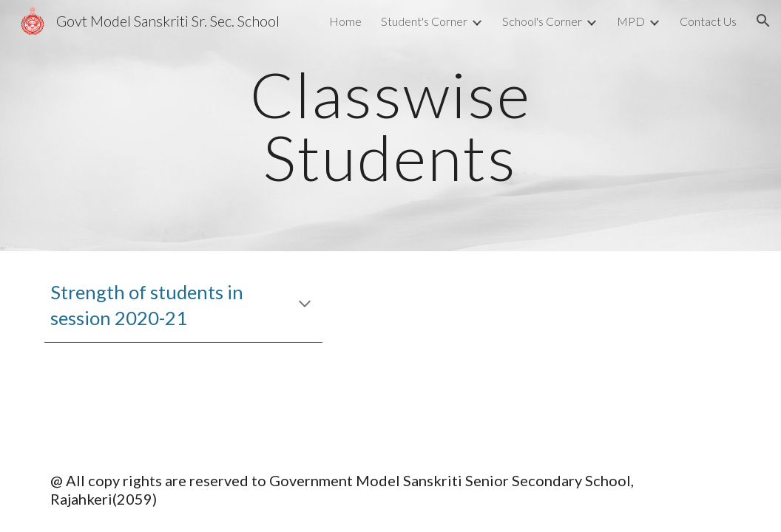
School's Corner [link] (542, 21)
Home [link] (345, 21)
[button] (763, 21)
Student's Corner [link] (424, 21)
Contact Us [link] (708, 21)
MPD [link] (631, 21)
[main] (390, 126)
